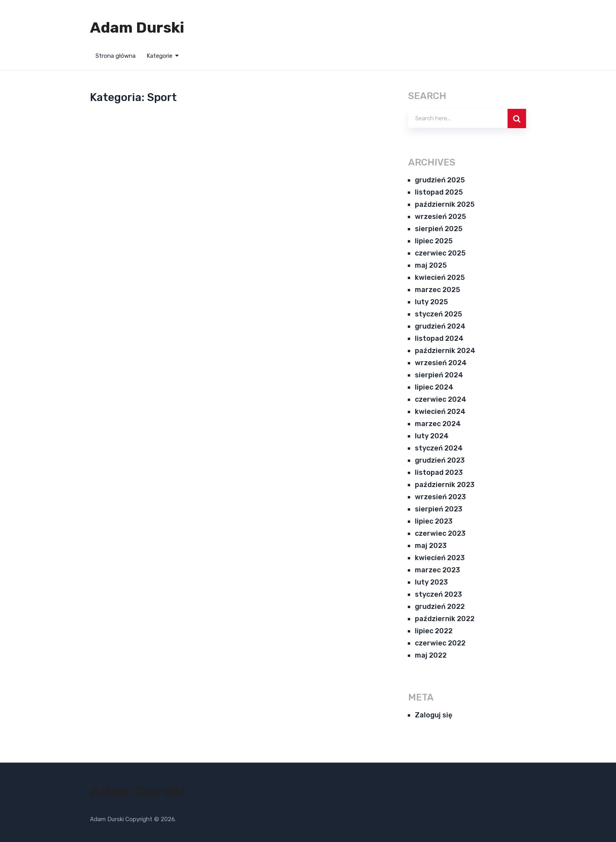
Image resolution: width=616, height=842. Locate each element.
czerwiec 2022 (440, 643)
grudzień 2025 (440, 180)
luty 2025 (431, 302)
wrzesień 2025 (440, 217)
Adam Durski (137, 28)
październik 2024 (445, 351)
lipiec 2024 (434, 387)
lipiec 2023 (434, 521)
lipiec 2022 (434, 631)
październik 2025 (445, 204)
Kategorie (159, 56)
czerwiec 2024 (441, 399)
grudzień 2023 (440, 460)
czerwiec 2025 (440, 253)
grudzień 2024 (440, 326)
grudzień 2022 (440, 607)
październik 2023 (445, 485)
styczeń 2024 (439, 448)
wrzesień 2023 (440, 497)
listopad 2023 (439, 472)
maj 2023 (431, 546)
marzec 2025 (437, 290)
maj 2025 (431, 265)
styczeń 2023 (438, 594)
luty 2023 (431, 582)
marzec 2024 (438, 424)
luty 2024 (432, 436)
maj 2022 (431, 655)
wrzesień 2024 (441, 363)
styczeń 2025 (438, 314)
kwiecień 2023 (440, 558)
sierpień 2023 (439, 509)
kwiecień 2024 (440, 412)
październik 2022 (445, 619)
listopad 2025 (439, 192)
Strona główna (115, 56)
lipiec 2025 (434, 241)
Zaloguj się (434, 715)
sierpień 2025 (439, 229)
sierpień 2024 (439, 375)
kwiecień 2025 (440, 278)
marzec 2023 (437, 570)
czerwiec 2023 (440, 533)
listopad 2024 (439, 338)
